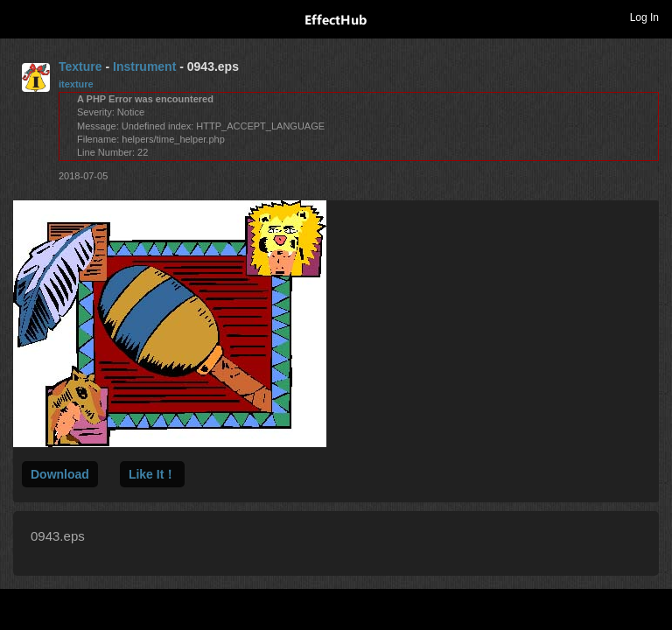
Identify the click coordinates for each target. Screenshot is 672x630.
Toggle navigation (21, 17)
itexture (76, 84)
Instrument (144, 66)
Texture (80, 66)
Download (60, 474)
